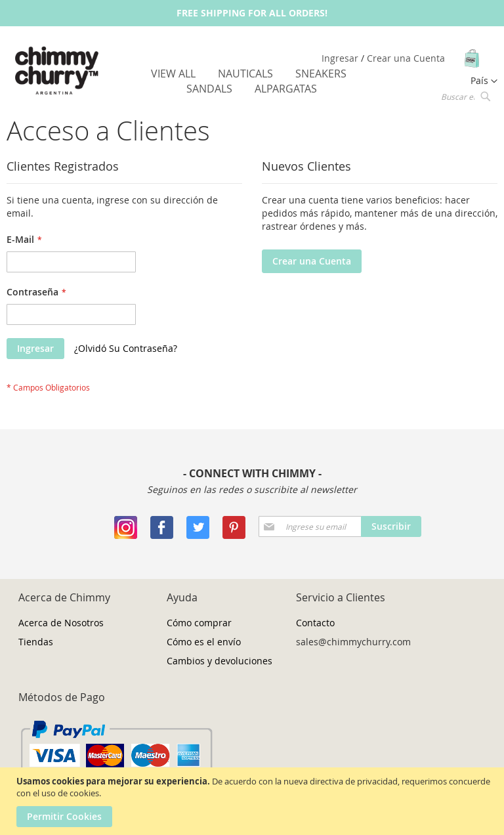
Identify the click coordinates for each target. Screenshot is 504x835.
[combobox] (465, 96)
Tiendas (36, 642)
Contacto (315, 623)
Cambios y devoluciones (220, 661)
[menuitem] (173, 74)
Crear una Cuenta (406, 58)
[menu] (252, 81)
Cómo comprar (199, 623)
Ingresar (341, 58)
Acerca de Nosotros (61, 623)
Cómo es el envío (204, 642)
